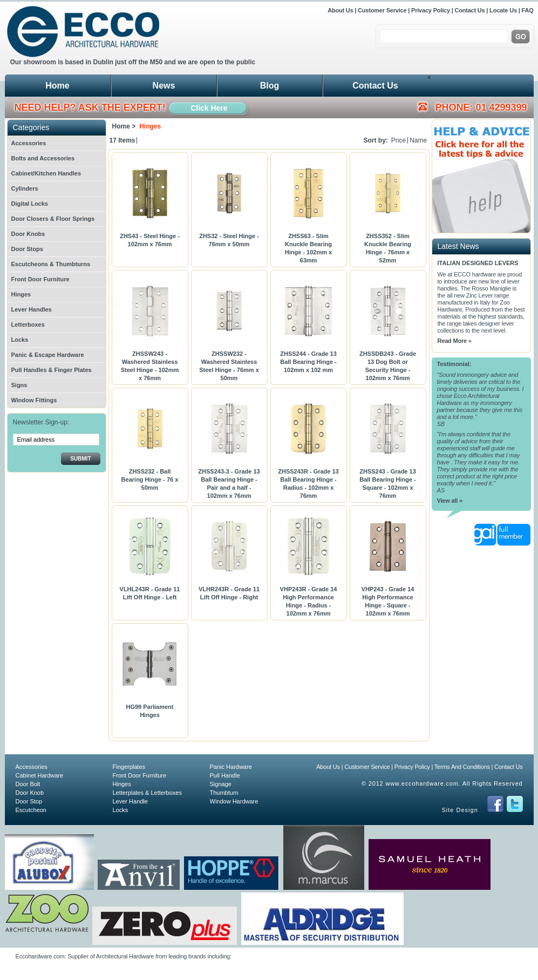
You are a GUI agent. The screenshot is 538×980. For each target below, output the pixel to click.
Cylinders (25, 188)
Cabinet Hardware (40, 775)
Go (520, 37)
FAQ (527, 10)
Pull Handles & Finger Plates (52, 370)
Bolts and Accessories (43, 158)
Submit (80, 459)
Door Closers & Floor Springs (53, 219)
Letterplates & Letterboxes (147, 793)
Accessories (29, 143)
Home (57, 86)
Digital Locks (30, 204)
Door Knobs (28, 234)
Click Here (209, 108)
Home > (124, 126)
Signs (19, 385)
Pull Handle (225, 775)
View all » (450, 501)
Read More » (455, 341)
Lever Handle (130, 801)
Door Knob (30, 793)
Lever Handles (32, 309)
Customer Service (382, 10)
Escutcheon (31, 810)
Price (399, 140)
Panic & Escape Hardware (48, 355)
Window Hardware (234, 801)
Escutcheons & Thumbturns (51, 264)
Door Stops (27, 249)
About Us (341, 10)
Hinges (21, 294)
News (164, 86)
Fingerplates (129, 767)
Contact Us (469, 10)
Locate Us (503, 10)
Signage (221, 784)
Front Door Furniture (40, 279)
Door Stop (29, 801)
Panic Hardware (231, 767)
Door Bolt (28, 784)
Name (418, 140)
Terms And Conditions (462, 767)
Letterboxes (28, 325)
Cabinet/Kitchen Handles (46, 173)
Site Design (460, 810)
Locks (20, 340)
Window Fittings (34, 400)
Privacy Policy (431, 10)
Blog (270, 86)
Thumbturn (224, 793)
